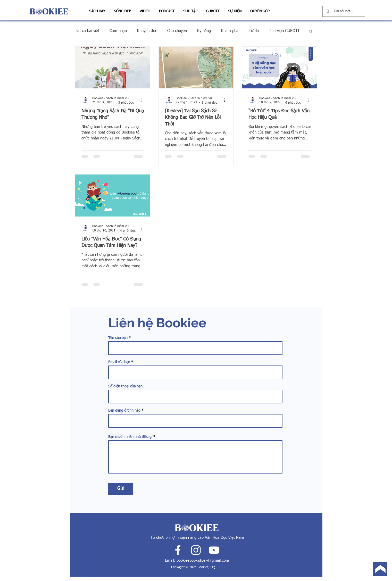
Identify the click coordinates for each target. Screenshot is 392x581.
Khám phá (230, 31)
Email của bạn (119, 362)
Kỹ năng (204, 31)
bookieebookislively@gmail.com (203, 561)
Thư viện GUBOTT (284, 31)
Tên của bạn (118, 338)
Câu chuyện (177, 31)
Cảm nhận (118, 31)
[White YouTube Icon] (214, 550)
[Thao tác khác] (143, 100)
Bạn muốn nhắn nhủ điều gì (130, 437)
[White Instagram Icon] (196, 550)
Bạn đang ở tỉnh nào (124, 411)
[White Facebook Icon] (178, 550)
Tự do (254, 31)
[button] (97, 9)
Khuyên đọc (147, 31)
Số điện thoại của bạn (125, 386)
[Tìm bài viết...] (344, 11)
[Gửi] (121, 489)
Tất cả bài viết (87, 31)
